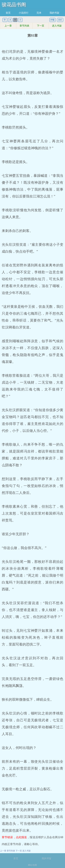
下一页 (41, 26)
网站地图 (33, 865)
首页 (8, 13)
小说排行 (24, 13)
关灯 (60, 20)
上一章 (8, 26)
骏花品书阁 (14, 5)
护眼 (53, 20)
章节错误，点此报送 (14, 837)
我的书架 (54, 13)
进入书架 (57, 26)
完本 (39, 13)
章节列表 (24, 26)
